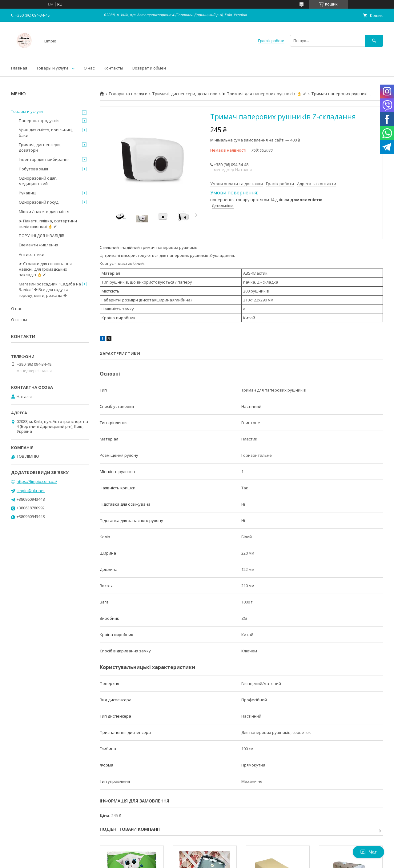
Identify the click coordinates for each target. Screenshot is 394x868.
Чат (368, 852)
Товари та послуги (128, 94)
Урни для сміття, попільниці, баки (46, 133)
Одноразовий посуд (39, 202)
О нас (89, 68)
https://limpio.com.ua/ (37, 481)
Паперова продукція (39, 121)
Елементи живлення (38, 245)
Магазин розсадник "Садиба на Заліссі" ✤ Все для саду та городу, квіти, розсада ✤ (50, 289)
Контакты (113, 68)
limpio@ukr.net (31, 491)
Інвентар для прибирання (44, 159)
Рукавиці (28, 193)
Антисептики (32, 254)
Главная (19, 68)
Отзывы (19, 320)
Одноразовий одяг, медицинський (38, 181)
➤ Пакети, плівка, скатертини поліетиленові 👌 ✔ (48, 224)
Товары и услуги (52, 68)
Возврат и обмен (149, 68)
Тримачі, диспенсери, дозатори (185, 94)
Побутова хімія (33, 169)
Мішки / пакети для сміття (44, 212)
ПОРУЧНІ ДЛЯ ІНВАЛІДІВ (42, 236)
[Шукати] (374, 41)
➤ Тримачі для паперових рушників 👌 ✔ (264, 94)
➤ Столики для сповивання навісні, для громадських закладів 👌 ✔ (45, 269)
